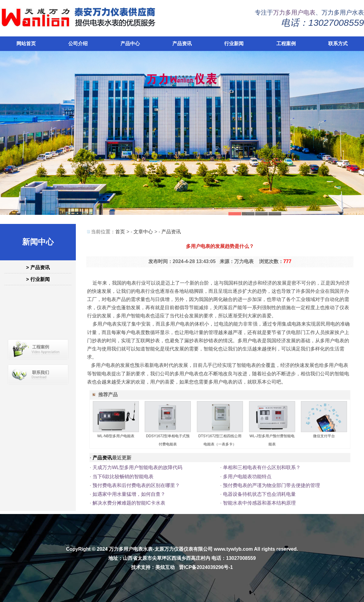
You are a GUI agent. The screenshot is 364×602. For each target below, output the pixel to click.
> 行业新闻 (38, 279)
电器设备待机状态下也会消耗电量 (259, 494)
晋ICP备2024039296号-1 (206, 567)
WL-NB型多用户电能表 (116, 436)
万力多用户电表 (294, 12)
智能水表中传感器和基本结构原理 (259, 503)
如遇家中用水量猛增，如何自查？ (129, 494)
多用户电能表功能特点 (247, 477)
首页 (120, 232)
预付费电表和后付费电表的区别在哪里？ (136, 485)
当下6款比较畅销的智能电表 (123, 477)
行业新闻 (234, 44)
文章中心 (143, 232)
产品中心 (130, 44)
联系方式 (338, 44)
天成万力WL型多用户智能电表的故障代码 (137, 467)
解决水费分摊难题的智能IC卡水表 (129, 503)
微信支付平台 (324, 436)
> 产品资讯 (38, 267)
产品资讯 (182, 44)
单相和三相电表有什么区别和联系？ (262, 467)
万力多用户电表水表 (131, 549)
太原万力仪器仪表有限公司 (184, 549)
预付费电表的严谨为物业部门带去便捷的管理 (271, 485)
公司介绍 (78, 44)
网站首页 (26, 44)
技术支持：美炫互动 (153, 567)
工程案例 (286, 44)
